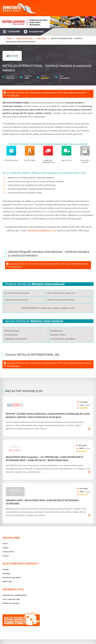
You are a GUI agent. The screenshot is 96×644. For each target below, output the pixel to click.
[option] (48, 22)
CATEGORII (11, 31)
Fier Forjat (42, 38)
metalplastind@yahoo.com (42, 230)
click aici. (15, 95)
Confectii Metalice (24, 38)
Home (9, 38)
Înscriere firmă (34, 31)
